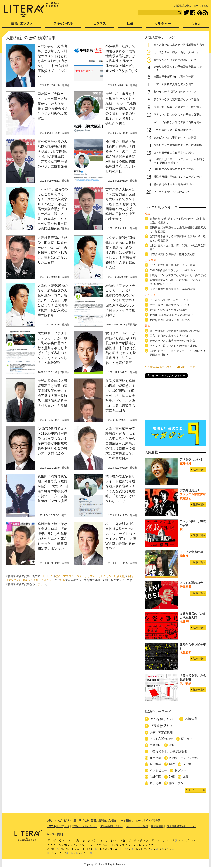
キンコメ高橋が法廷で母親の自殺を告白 (178, 122)
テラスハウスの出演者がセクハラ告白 (176, 99)
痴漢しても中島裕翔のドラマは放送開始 (178, 145)
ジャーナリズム (86, 576)
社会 (63, 580)
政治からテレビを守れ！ (185, 758)
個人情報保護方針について (182, 826)
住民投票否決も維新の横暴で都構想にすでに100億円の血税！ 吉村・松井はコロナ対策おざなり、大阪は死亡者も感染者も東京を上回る (121, 396)
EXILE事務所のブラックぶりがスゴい (172, 270)
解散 (172, 764)
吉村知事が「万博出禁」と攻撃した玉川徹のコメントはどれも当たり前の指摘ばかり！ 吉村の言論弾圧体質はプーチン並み (53, 61)
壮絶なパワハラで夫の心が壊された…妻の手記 (178, 275)
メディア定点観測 (161, 733)
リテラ (39, 584)
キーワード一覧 (197, 790)
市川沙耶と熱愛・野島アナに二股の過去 (178, 107)
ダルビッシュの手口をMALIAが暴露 (175, 137)
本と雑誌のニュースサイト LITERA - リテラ (170, 367)
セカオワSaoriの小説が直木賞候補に (171, 315)
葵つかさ (187, 739)
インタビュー (158, 770)
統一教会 (155, 764)
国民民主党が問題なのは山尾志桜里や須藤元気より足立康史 (178, 229)
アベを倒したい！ (163, 719)
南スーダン (176, 783)
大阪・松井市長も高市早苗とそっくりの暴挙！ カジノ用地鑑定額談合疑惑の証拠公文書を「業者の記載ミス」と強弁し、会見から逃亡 (121, 109)
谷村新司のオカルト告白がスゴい (174, 184)
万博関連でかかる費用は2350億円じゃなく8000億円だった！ (175, 282)
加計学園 (155, 777)
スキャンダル (30, 580)
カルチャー (48, 580)
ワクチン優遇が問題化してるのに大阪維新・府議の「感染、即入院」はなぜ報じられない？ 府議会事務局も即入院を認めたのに (121, 253)
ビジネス (100, 25)
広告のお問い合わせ (111, 826)
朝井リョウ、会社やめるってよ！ (170, 305)
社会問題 (120, 576)
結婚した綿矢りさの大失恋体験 (168, 310)
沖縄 (172, 777)
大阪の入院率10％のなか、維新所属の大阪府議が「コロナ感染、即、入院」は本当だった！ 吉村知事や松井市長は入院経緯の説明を (53, 300)
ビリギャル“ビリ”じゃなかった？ (173, 192)
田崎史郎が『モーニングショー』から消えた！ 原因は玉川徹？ (178, 353)
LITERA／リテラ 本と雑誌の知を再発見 (31, 10)
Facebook (193, 13)
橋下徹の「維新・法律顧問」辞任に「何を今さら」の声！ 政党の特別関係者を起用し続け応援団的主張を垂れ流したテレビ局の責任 (121, 156)
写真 (172, 745)
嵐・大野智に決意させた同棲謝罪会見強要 (179, 45)
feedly (200, 13)
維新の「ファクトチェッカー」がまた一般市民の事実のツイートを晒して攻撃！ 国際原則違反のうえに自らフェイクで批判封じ (120, 300)
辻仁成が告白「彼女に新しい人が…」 (176, 52)
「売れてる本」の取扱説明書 (168, 751)
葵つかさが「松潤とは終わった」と (175, 92)
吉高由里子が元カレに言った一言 (174, 77)
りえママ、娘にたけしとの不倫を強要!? (177, 115)
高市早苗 (155, 758)
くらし (196, 25)
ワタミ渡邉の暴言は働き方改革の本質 (172, 289)
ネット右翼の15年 (161, 739)
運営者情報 (157, 826)
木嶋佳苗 (191, 719)
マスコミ (69, 576)
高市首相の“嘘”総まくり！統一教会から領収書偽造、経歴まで (177, 221)
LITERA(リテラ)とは (58, 826)
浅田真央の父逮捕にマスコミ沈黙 (174, 169)
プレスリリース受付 (137, 826)
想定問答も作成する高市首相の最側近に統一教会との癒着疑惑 (178, 238)
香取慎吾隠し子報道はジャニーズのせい (178, 177)
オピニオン (105, 576)
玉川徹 (187, 764)
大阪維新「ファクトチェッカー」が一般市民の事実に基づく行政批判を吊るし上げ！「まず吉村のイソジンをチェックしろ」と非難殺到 (52, 348)
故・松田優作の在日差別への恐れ (174, 153)
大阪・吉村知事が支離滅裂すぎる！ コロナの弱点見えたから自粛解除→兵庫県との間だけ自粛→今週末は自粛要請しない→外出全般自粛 (121, 443)
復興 (185, 777)
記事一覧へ (199, 470)
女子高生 (155, 783)
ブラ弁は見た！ (162, 726)
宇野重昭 (155, 745)
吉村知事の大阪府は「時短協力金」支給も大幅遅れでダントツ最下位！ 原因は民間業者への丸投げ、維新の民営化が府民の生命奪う (121, 204)
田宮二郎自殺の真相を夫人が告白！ (175, 84)
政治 (58, 576)
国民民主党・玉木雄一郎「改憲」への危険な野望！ (178, 247)
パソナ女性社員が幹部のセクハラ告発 (172, 265)
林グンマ (181, 770)
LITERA (48, 576)
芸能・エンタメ (22, 25)
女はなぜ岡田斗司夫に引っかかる (170, 320)
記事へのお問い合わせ (85, 826)
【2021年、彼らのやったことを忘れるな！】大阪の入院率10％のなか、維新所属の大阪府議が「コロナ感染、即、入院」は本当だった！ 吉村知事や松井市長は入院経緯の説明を (53, 209)
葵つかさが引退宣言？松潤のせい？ (175, 60)
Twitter (186, 13)
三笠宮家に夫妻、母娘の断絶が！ (174, 130)
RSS (206, 13)
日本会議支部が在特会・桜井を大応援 (172, 254)
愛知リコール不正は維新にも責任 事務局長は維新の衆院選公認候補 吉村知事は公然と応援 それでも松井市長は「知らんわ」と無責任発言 (121, 348)
